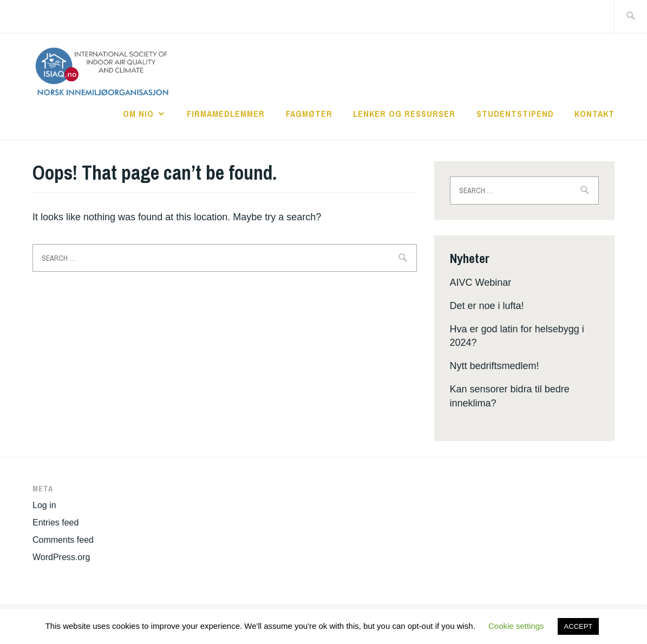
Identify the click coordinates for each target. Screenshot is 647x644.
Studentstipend (515, 114)
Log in (44, 505)
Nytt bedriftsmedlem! (495, 366)
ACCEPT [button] (579, 626)
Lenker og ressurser (404, 114)
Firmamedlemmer (226, 114)
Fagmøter (309, 114)
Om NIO (138, 114)
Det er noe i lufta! (487, 306)
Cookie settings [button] (516, 626)
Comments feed (63, 540)
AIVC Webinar (481, 282)
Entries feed (55, 523)
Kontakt (594, 114)
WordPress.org (61, 557)
